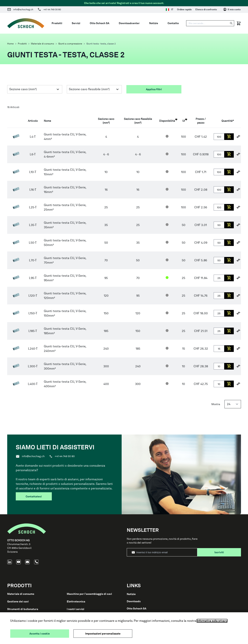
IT (169, 9)
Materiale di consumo (43, 44)
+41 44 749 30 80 (52, 9)
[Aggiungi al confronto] (238, 136)
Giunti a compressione (70, 44)
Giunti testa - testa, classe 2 (101, 44)
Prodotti (22, 44)
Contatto (173, 23)
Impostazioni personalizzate (103, 634)
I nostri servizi (76, 609)
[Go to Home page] (26, 23)
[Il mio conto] (232, 9)
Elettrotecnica (76, 601)
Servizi (76, 23)
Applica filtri (154, 89)
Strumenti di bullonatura (23, 609)
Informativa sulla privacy (212, 621)
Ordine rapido (184, 9)
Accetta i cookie (40, 634)
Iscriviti (219, 552)
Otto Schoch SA (100, 23)
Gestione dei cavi (18, 601)
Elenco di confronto (206, 9)
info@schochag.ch (23, 9)
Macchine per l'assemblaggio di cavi (89, 594)
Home (10, 44)
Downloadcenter (129, 23)
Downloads (134, 601)
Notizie (154, 23)
